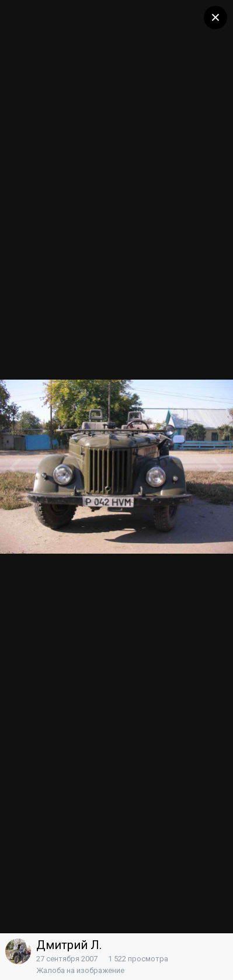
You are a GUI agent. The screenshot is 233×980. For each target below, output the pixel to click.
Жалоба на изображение (80, 970)
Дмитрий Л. (69, 945)
